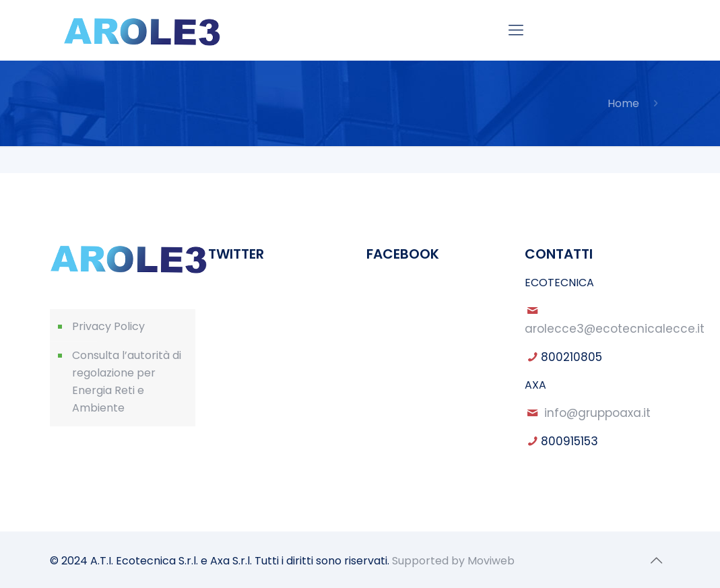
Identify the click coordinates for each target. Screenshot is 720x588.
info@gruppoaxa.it (597, 413)
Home (623, 103)
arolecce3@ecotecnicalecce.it (615, 329)
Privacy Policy (108, 326)
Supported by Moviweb (453, 561)
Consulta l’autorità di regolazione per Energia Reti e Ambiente (127, 382)
